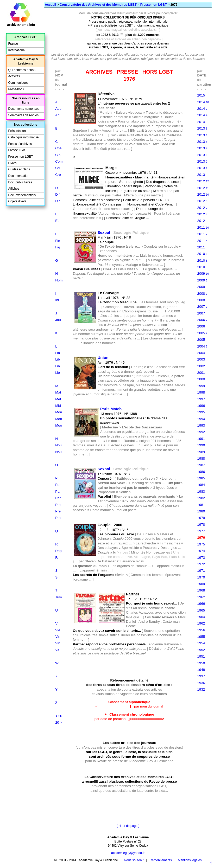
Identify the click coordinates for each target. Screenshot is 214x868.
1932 (201, 689)
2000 (201, 379)
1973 (201, 558)
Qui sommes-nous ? (22, 70)
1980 (201, 511)
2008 (202, 294)
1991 (201, 439)
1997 (201, 399)
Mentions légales (190, 860)
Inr (57, 300)
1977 (201, 531)
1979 (201, 518)
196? (201, 597)
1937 (201, 676)
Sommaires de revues (23, 115)
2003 (201, 359)
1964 (201, 617)
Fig (58, 247)
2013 (202, 128)
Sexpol (104, 233)
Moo (59, 425)
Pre (58, 505)
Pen (58, 498)
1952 (201, 650)
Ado (58, 109)
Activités (14, 76)
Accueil (50, 5)
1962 (201, 623)
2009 (203, 274)
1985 (201, 478)
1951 (201, 656)
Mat (58, 392)
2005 (202, 333)
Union (103, 358)
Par (58, 485)
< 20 (59, 716)
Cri (57, 168)
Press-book (16, 89)
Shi (58, 577)
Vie (58, 630)
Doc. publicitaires (20, 182)
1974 (201, 551)
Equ (58, 221)
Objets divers (17, 201)
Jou (58, 320)
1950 (201, 663)
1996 (201, 406)
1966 (201, 604)
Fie (58, 241)
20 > (59, 722)
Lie (58, 373)
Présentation (17, 131)
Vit (57, 650)
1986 (201, 472)
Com (59, 161)
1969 (201, 584)
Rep (58, 551)
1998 (201, 392)
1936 (201, 683)
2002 (201, 366)
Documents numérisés (24, 109)
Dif (57, 194)
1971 (201, 571)
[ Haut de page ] (128, 826)
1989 (201, 452)
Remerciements (161, 860)
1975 (201, 544)
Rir (57, 558)
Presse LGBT (17, 150)
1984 (201, 485)
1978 (201, 525)
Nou (58, 445)
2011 (203, 227)
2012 (203, 181)
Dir (57, 201)
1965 (201, 610)
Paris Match (111, 409)
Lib (58, 353)
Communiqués (18, 83)
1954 (201, 643)
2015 (201, 95)
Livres (12, 163)
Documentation (19, 176)
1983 (201, 491)
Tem (58, 597)
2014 (203, 102)
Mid (58, 406)
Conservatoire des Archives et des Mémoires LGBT (98, 5)
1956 (201, 630)
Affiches (14, 189)
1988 (201, 458)
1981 (201, 505)
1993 (201, 425)
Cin (58, 155)
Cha (58, 148)
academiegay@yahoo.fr (128, 853)
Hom (59, 280)
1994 (201, 419)
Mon (59, 412)
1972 (201, 564)
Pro (58, 518)
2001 (201, 373)
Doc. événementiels (22, 195)
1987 (201, 465)
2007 (202, 307)
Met (58, 399)
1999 (201, 386)
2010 (202, 254)
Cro (58, 175)
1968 (201, 590)
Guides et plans (19, 169)
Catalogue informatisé (23, 137)
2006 (202, 320)
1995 (201, 412)
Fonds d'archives (20, 144)
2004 (202, 346)
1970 (201, 577)
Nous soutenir (134, 860)
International (17, 50)
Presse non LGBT (154, 5)
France (13, 44)
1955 (201, 637)
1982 (201, 498)
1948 (201, 670)
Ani (58, 115)
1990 (201, 445)
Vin (58, 637)
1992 (201, 432)
